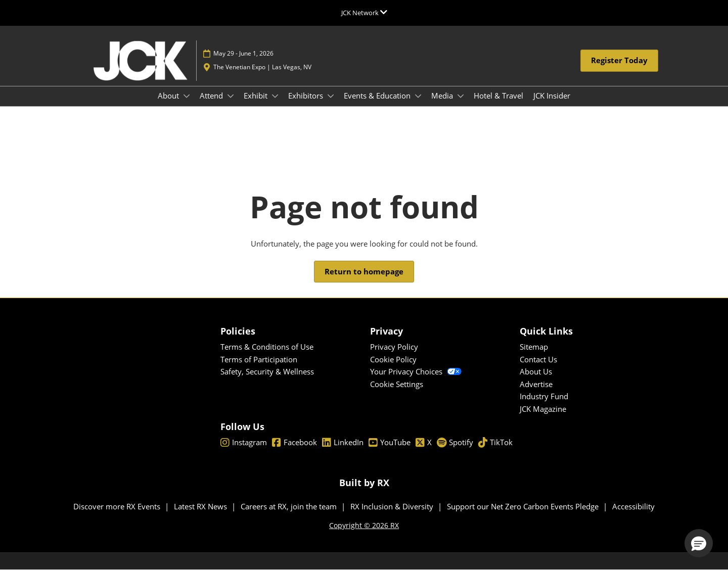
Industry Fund (544, 396)
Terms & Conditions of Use (267, 347)
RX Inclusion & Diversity (393, 506)
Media (443, 96)
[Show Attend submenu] (231, 96)
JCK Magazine (543, 409)
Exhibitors (307, 96)
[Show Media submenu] (461, 96)
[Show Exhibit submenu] (275, 96)
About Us (536, 371)
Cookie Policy (393, 359)
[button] (619, 61)
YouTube (390, 443)
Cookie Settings (397, 384)
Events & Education (378, 96)
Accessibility (633, 506)
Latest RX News (201, 506)
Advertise (536, 384)
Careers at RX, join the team (290, 506)
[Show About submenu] (187, 96)
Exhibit (257, 96)
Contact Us (538, 359)
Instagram (244, 443)
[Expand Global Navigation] (364, 13)
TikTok (495, 443)
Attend (212, 96)
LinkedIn (343, 443)
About (169, 96)
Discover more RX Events (118, 506)
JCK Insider (552, 96)
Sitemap (534, 347)
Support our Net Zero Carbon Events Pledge (524, 506)
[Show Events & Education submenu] (418, 96)
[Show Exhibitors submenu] (331, 96)
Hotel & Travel (498, 96)
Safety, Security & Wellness (267, 371)
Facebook (294, 443)
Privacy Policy (394, 347)
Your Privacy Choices (416, 371)
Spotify (455, 443)
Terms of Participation (259, 359)
